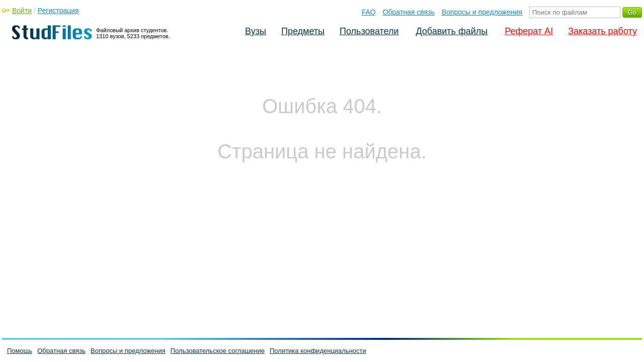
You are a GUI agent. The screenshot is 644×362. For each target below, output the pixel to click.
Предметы (303, 31)
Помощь (20, 351)
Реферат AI (529, 31)
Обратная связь (409, 12)
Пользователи (369, 31)
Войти (22, 11)
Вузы (256, 31)
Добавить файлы (452, 31)
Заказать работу (602, 31)
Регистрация (58, 11)
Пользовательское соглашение (218, 351)
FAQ (369, 12)
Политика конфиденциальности (318, 351)
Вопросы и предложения (482, 12)
